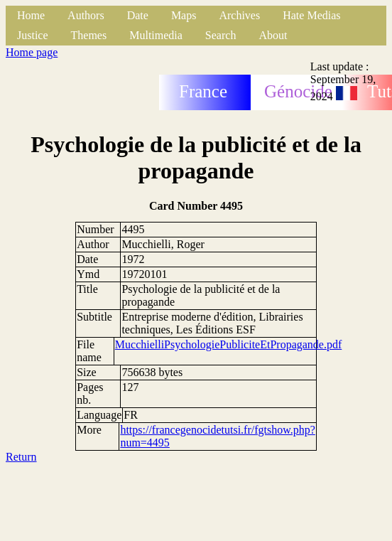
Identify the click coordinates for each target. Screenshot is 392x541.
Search (221, 35)
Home (31, 15)
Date (138, 15)
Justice (33, 35)
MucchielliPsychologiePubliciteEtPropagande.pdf (229, 344)
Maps (184, 15)
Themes (89, 35)
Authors (86, 15)
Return (21, 457)
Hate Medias (311, 15)
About (273, 35)
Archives (239, 15)
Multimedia (156, 35)
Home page (32, 52)
